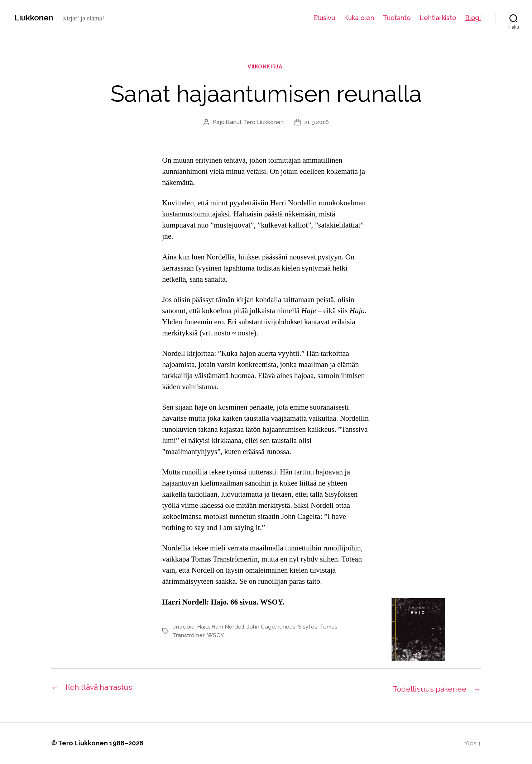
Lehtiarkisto (438, 18)
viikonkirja (266, 68)
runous (288, 628)
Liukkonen (36, 18)
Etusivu (324, 18)
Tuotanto (397, 18)
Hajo (203, 628)
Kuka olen (359, 18)
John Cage (262, 628)
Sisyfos (309, 628)
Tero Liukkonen (263, 123)
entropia (183, 628)
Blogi (473, 18)
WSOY (215, 636)
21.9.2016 (317, 123)
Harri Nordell (229, 628)
